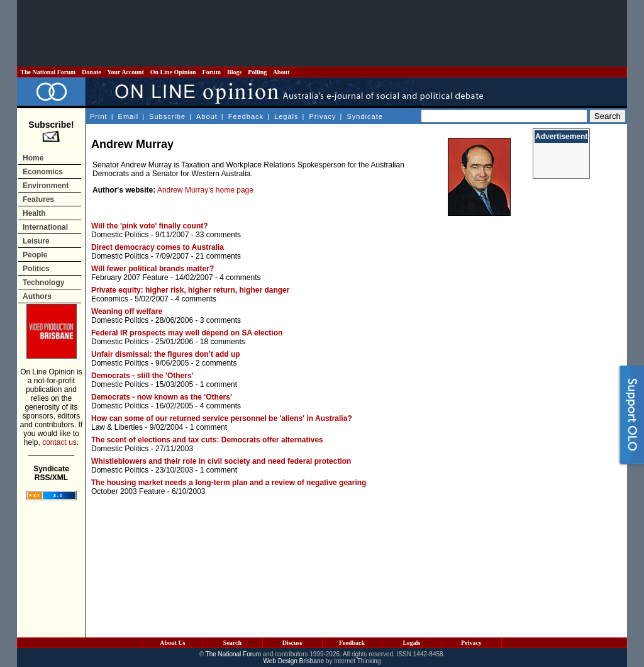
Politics (36, 269)
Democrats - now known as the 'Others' (162, 397)
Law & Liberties (117, 427)
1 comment (219, 384)
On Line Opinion (173, 72)
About (281, 72)
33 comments (218, 235)
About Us (172, 643)
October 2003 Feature (128, 491)
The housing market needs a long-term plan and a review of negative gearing (229, 483)
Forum (211, 72)
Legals (286, 116)
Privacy (322, 116)
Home (33, 158)
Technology (43, 283)
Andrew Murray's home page (205, 190)
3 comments (220, 320)
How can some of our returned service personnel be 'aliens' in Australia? (222, 418)
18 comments (223, 342)
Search (232, 643)
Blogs (235, 72)
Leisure (36, 241)
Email (129, 116)
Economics (43, 172)
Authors (37, 296)
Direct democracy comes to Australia (158, 247)
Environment (46, 186)
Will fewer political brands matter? (153, 269)
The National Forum (48, 72)
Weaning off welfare (127, 311)
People (35, 255)
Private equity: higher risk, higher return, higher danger (190, 290)
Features (38, 199)
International (45, 227)
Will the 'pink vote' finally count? (150, 226)
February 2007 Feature (130, 277)
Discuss (292, 643)
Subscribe (167, 116)
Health (34, 213)
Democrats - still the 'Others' (142, 376)
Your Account (125, 72)
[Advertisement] (322, 33)
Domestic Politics (120, 235)
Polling (258, 72)
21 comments (218, 256)
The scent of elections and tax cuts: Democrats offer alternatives (207, 440)
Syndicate (365, 116)
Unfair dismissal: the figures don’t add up (166, 354)
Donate (92, 72)
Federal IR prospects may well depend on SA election (187, 333)
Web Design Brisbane (294, 661)
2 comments (216, 363)
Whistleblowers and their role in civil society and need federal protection (221, 461)
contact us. (60, 442)
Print (99, 116)
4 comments (240, 277)
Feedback (246, 116)
